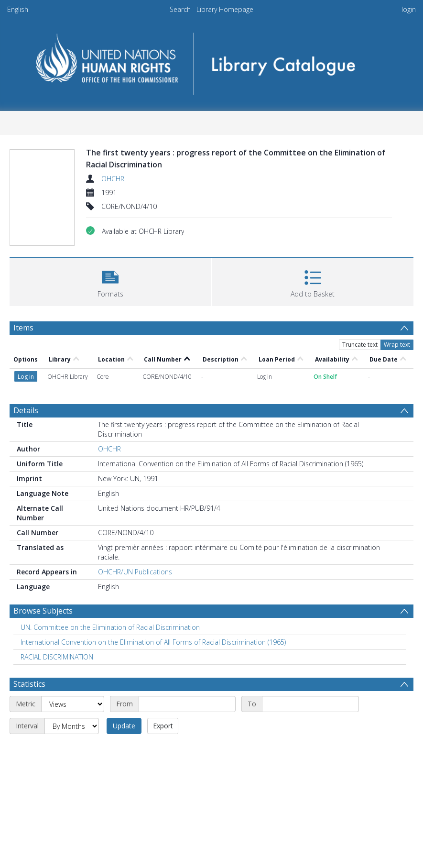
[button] (110, 281)
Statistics (29, 684)
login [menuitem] (409, 9)
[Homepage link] (211, 60)
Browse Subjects (43, 611)
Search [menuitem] (180, 9)
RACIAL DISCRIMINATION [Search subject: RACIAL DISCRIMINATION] (57, 657)
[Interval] (72, 726)
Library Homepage (225, 9)
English (18, 9)
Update (124, 726)
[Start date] (187, 704)
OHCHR (113, 179)
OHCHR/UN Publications (135, 572)
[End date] (310, 704)
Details (26, 410)
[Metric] (73, 704)
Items (23, 328)
